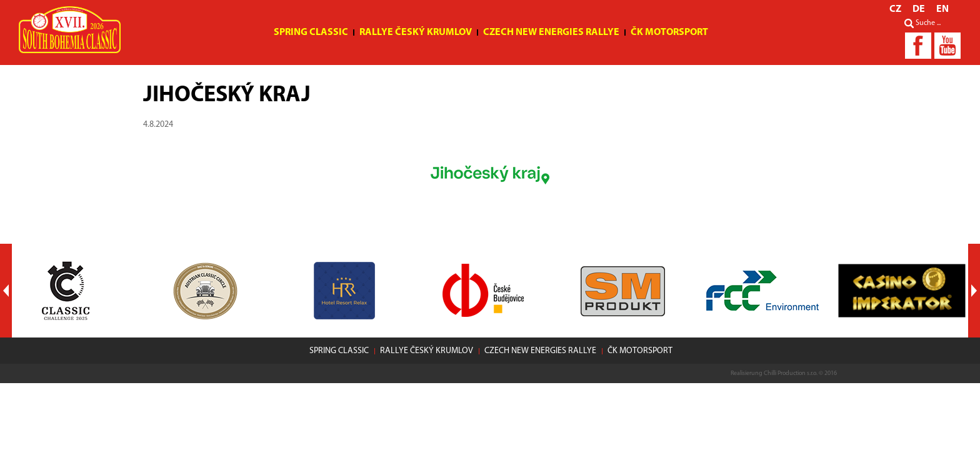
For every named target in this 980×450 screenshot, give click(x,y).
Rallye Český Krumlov (416, 32)
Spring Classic (311, 32)
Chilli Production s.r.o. (791, 373)
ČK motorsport (669, 32)
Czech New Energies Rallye (551, 32)
